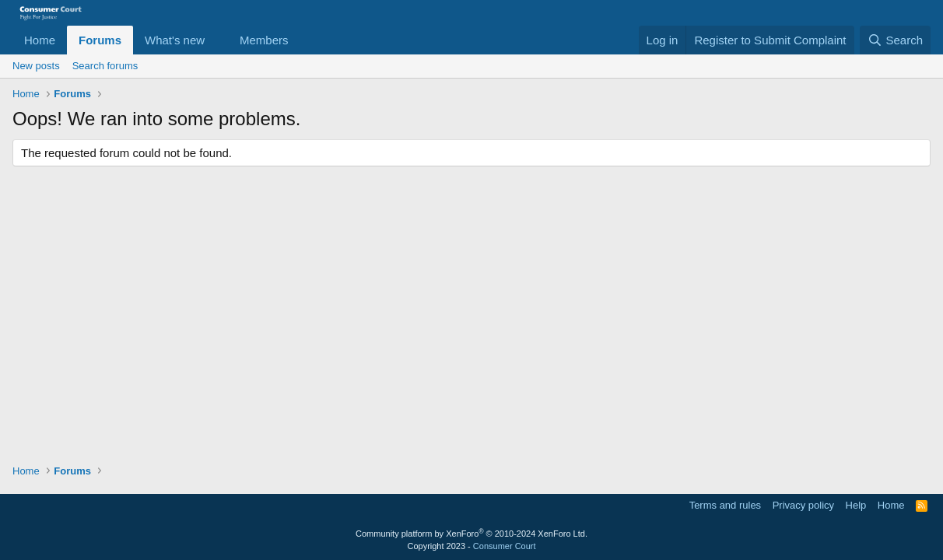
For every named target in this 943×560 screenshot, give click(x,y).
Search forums (105, 66)
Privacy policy (803, 505)
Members (264, 40)
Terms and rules (725, 505)
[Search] (895, 40)
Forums (100, 40)
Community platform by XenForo (471, 534)
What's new (175, 40)
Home (40, 40)
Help (856, 505)
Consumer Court (505, 546)
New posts (36, 66)
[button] (217, 40)
